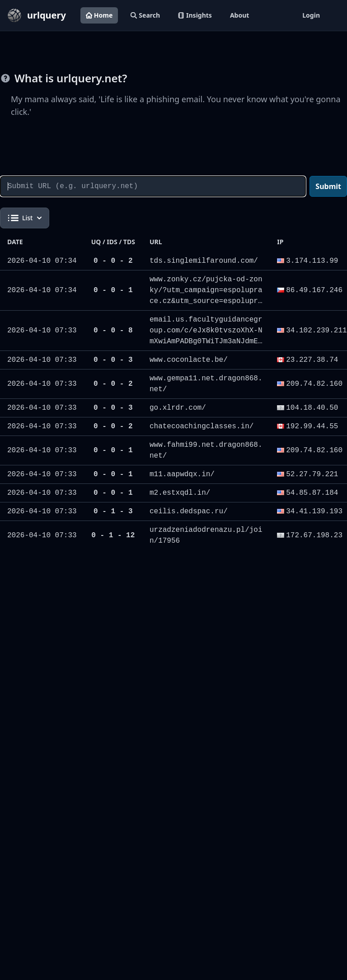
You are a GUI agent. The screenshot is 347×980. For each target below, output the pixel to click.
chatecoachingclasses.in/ (202, 426)
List (25, 218)
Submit (328, 186)
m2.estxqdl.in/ (180, 493)
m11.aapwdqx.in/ (182, 474)
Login (311, 15)
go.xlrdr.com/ (178, 408)
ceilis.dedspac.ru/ (189, 511)
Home (99, 15)
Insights (195, 15)
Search (145, 15)
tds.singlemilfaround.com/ (204, 261)
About (239, 15)
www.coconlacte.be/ (189, 360)
